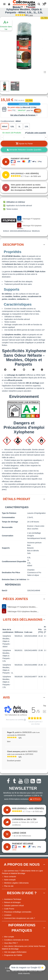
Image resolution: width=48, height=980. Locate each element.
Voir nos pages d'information (14, 952)
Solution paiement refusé (13, 906)
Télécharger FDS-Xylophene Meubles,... (29, 226)
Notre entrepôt (9, 880)
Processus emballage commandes (17, 912)
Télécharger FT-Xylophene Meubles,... (29, 219)
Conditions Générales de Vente (15, 940)
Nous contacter (9, 877)
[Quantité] (24, 137)
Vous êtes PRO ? (11, 943)
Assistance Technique (12, 899)
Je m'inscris (35, 799)
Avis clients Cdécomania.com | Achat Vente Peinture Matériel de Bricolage (24, 947)
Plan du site (8, 886)
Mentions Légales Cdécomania (15, 883)
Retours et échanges (11, 902)
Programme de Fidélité (12, 955)
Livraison (24, 104)
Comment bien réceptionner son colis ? (18, 918)
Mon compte (8, 937)
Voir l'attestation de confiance (16, 715)
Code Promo (8, 909)
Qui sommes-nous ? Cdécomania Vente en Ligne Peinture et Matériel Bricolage (22, 872)
